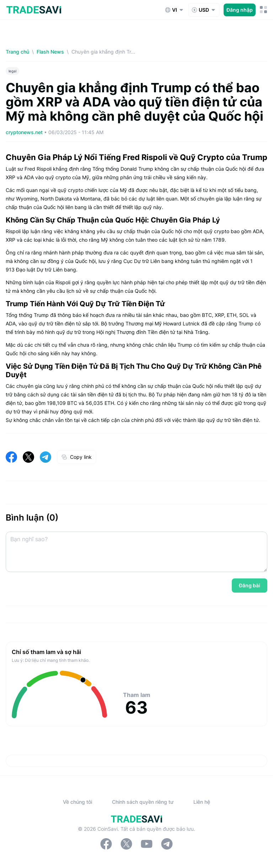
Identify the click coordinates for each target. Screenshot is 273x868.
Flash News (50, 52)
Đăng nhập (240, 10)
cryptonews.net (25, 132)
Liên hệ (202, 802)
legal (12, 71)
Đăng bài (250, 585)
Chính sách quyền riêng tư (143, 802)
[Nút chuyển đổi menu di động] (264, 10)
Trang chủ (17, 52)
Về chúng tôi (77, 802)
